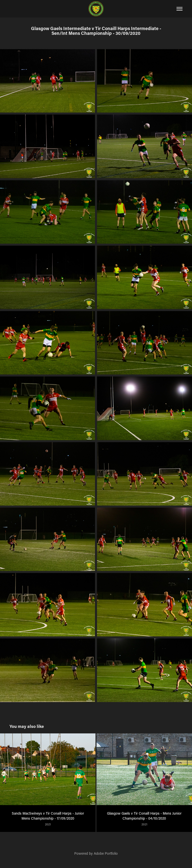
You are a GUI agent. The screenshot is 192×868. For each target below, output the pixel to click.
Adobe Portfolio (106, 853)
